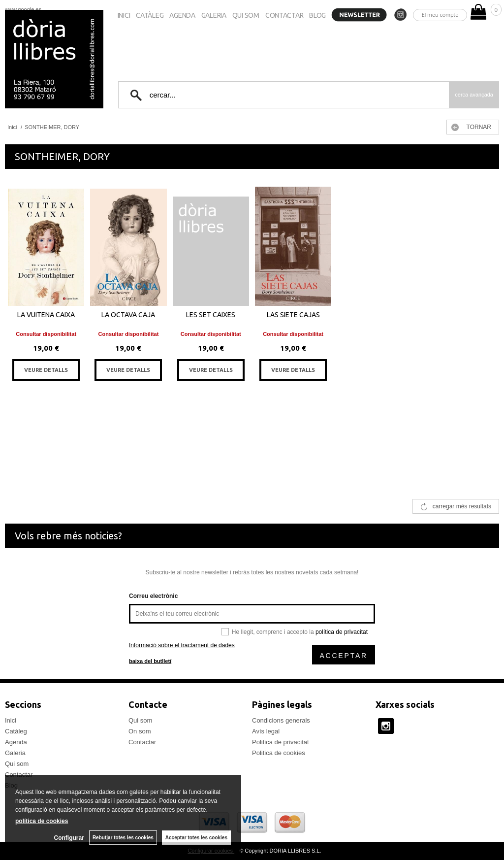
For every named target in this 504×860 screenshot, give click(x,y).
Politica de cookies (279, 753)
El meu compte (440, 15)
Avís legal (266, 731)
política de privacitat (342, 632)
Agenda (182, 15)
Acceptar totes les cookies (196, 838)
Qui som (246, 15)
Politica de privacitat (281, 742)
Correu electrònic (153, 596)
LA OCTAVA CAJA (128, 315)
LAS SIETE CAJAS (293, 315)
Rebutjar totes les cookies (123, 838)
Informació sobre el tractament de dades (182, 645)
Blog (317, 15)
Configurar (69, 838)
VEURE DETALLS (46, 370)
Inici (124, 15)
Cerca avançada (474, 95)
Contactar (284, 15)
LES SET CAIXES (211, 315)
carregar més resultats (462, 506)
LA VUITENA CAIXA (46, 315)
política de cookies (42, 821)
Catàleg (150, 15)
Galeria (214, 15)
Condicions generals (281, 720)
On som (140, 731)
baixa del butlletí (150, 661)
